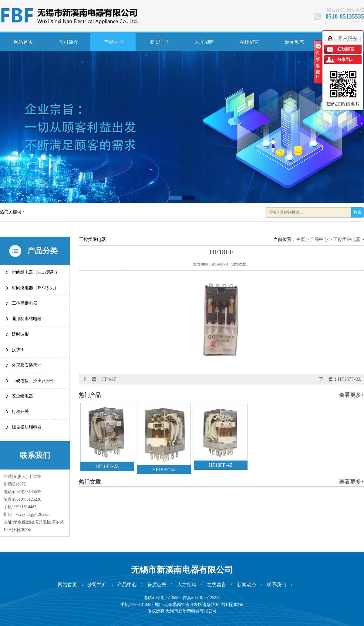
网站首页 (335, 10)
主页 (301, 239)
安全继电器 (22, 396)
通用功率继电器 (27, 319)
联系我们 (276, 585)
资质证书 (159, 42)
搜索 (358, 212)
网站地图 (356, 10)
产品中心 (114, 42)
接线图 (18, 350)
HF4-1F (109, 379)
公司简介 (69, 42)
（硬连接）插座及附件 (33, 381)
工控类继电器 (25, 303)
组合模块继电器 (27, 427)
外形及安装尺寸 (27, 365)
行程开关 (20, 412)
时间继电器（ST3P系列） (36, 272)
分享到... (345, 60)
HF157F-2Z (349, 379)
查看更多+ (352, 395)
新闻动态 (295, 42)
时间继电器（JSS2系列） (35, 288)
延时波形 (20, 334)
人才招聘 (204, 42)
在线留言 (249, 42)
